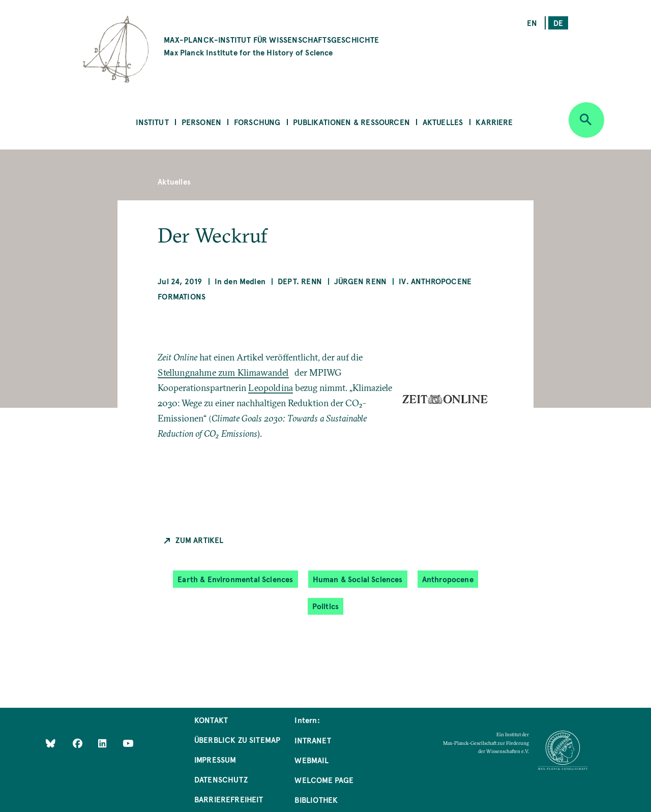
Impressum (215, 759)
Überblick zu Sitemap (238, 740)
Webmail (311, 760)
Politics (325, 606)
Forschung (257, 122)
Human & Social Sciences (358, 579)
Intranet (313, 740)
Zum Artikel (199, 540)
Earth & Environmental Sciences (235, 579)
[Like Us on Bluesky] (51, 743)
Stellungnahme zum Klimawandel (223, 372)
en (532, 23)
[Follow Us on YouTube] (128, 743)
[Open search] (586, 120)
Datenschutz (221, 779)
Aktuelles (443, 122)
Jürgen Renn (360, 281)
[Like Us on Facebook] (79, 743)
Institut (152, 122)
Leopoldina (271, 388)
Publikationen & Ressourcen (351, 122)
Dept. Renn (300, 281)
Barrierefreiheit (229, 799)
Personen (201, 122)
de (558, 23)
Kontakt (211, 720)
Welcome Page (324, 780)
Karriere (494, 122)
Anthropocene (448, 579)
